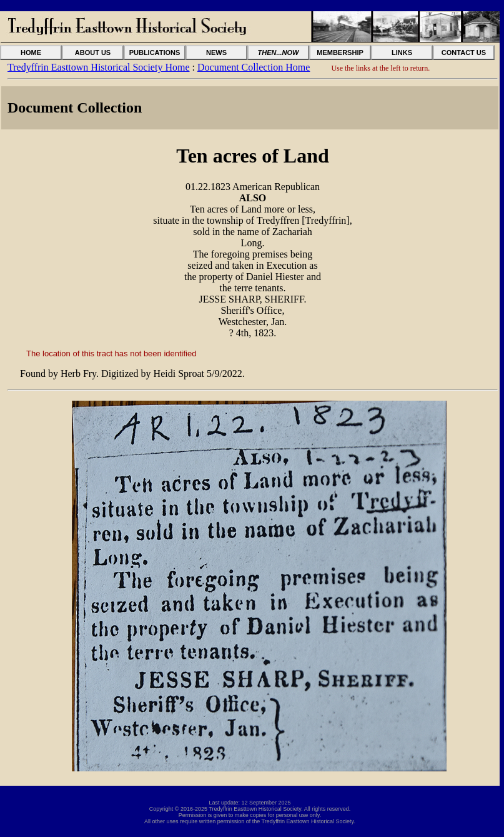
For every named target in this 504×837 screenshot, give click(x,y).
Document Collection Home (254, 67)
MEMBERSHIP (340, 53)
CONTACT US (464, 53)
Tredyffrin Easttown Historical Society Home (99, 67)
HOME (31, 53)
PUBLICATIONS (155, 53)
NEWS (216, 53)
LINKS (402, 53)
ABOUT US (93, 53)
